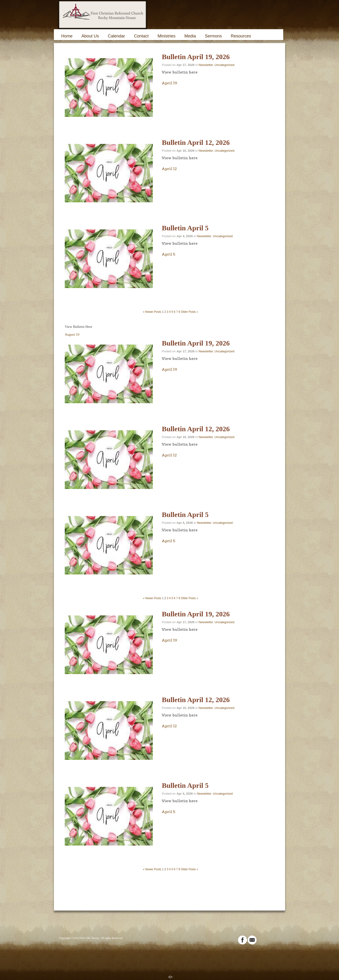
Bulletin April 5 (185, 228)
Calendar (116, 36)
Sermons (213, 36)
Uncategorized (225, 65)
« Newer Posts (152, 312)
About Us (90, 36)
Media (190, 36)
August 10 (72, 334)
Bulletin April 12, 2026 (196, 142)
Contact (141, 36)
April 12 (169, 169)
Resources (241, 36)
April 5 (168, 254)
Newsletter (206, 65)
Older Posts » (189, 312)
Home (67, 36)
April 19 (169, 83)
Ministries (166, 36)
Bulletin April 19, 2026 (196, 57)
